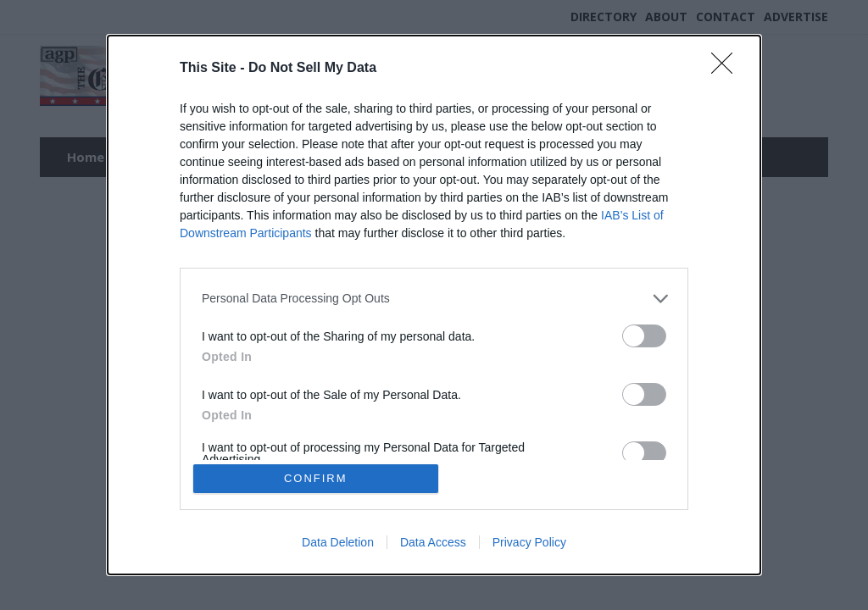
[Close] (727, 67)
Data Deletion (338, 544)
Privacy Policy (529, 544)
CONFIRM (317, 478)
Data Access (433, 544)
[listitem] (434, 297)
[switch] (644, 334)
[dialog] (434, 305)
